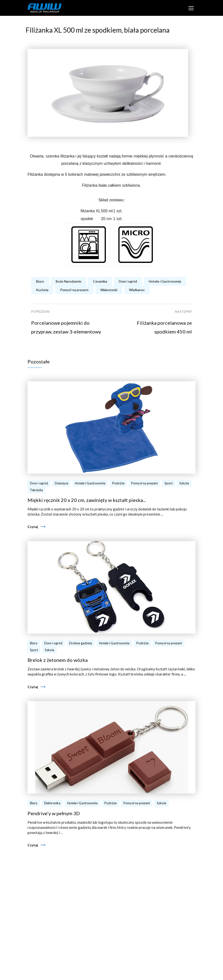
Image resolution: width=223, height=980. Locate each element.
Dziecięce (61, 483)
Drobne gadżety (81, 643)
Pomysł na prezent (74, 290)
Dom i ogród (128, 281)
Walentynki (109, 290)
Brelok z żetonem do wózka (58, 660)
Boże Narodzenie (69, 281)
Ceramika (100, 281)
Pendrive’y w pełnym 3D (54, 813)
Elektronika (52, 803)
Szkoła (184, 483)
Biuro (40, 281)
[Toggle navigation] (191, 8)
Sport (169, 483)
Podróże (118, 483)
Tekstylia (36, 490)
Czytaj (33, 527)
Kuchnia (42, 290)
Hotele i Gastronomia (165, 281)
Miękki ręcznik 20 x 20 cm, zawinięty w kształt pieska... (87, 500)
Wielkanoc (137, 290)
